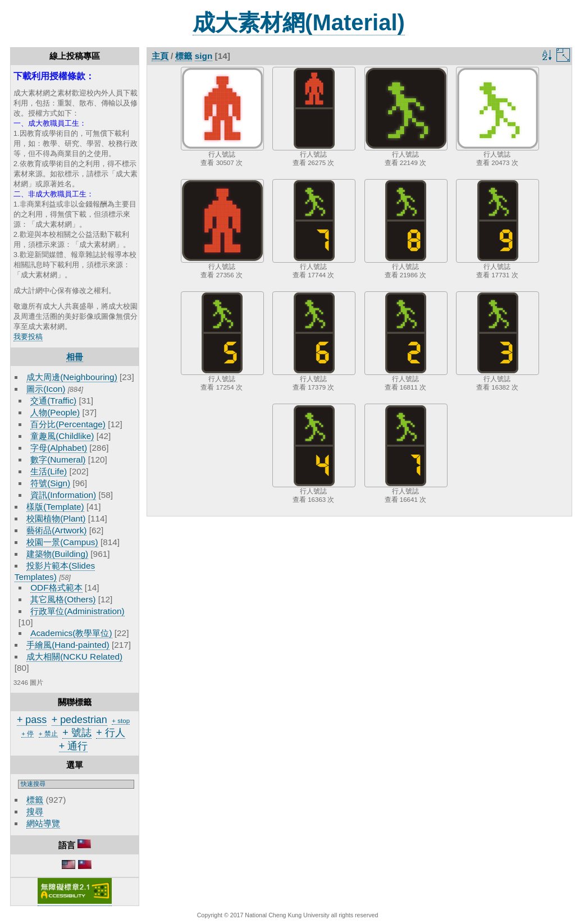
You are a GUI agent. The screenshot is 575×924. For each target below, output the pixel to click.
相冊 (75, 357)
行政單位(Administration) (77, 611)
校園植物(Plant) (56, 518)
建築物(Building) (57, 554)
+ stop (121, 721)
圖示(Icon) (46, 389)
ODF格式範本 (56, 587)
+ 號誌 (77, 733)
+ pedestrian (79, 720)
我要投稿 (28, 337)
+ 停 (28, 734)
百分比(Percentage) (68, 424)
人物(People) (55, 412)
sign (204, 56)
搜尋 (35, 811)
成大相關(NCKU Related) (74, 657)
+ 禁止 (48, 734)
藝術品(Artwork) (56, 530)
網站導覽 (43, 823)
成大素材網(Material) (299, 22)
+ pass (32, 720)
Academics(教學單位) (71, 633)
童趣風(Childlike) (62, 436)
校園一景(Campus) (62, 542)
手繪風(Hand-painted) (68, 645)
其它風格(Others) (63, 599)
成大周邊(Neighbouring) (72, 377)
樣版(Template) (55, 507)
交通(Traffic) (53, 401)
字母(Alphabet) (59, 448)
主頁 (160, 56)
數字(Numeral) (58, 459)
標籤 (35, 800)
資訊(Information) (63, 495)
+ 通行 (73, 746)
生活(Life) (49, 471)
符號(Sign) (50, 483)
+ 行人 (110, 733)
